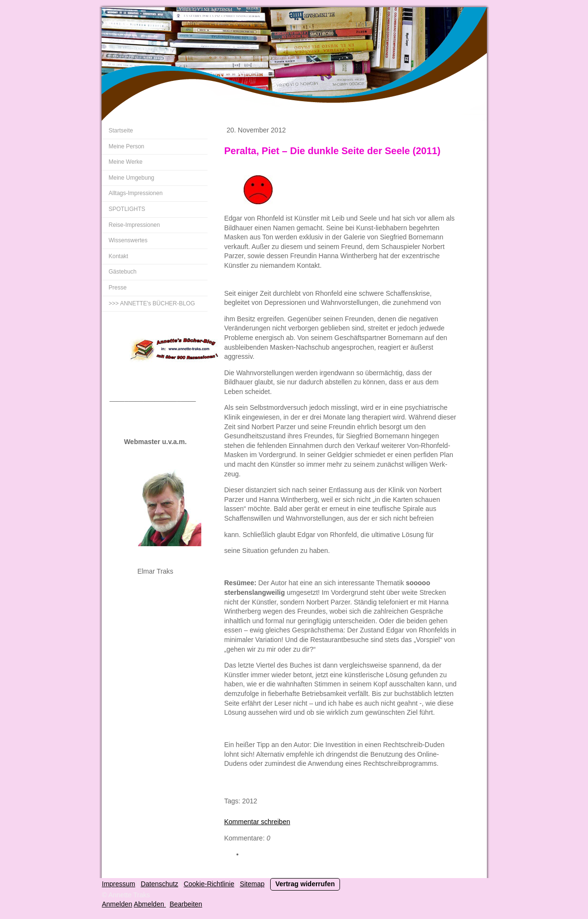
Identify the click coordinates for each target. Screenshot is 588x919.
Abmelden (150, 904)
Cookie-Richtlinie (209, 884)
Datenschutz (159, 884)
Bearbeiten (186, 904)
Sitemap (252, 884)
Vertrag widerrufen (305, 884)
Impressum (119, 884)
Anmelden (117, 904)
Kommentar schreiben (257, 822)
